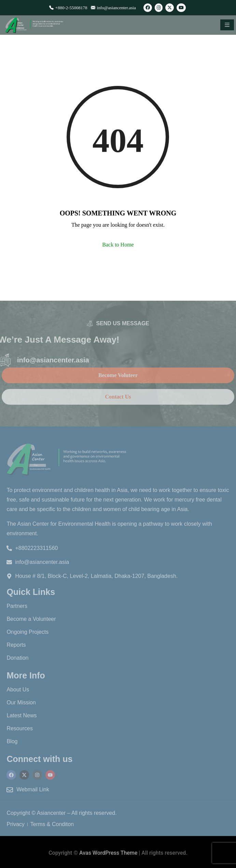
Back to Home (118, 245)
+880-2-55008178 (68, 8)
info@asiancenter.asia (113, 8)
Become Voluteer (118, 375)
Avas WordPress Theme (108, 853)
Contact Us (118, 397)
